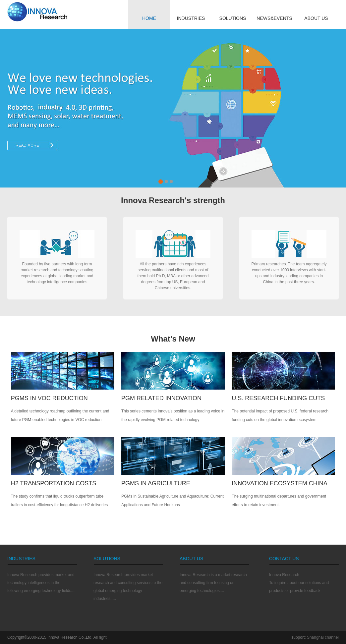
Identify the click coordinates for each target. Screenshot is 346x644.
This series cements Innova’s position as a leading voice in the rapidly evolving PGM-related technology (173, 415)
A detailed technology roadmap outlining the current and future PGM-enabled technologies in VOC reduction (60, 415)
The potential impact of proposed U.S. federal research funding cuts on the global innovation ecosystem (280, 415)
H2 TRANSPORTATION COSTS (54, 483)
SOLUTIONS (233, 18)
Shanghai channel (323, 637)
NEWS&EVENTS (274, 18)
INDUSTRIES (191, 18)
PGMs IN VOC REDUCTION (49, 398)
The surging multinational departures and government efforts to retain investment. (279, 501)
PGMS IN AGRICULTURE (156, 483)
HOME (149, 18)
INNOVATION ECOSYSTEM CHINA (279, 483)
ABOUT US (316, 18)
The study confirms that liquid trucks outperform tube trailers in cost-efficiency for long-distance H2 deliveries (59, 501)
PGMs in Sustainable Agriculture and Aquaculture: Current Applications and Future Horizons (173, 501)
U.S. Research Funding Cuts (278, 398)
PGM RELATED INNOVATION (161, 398)
